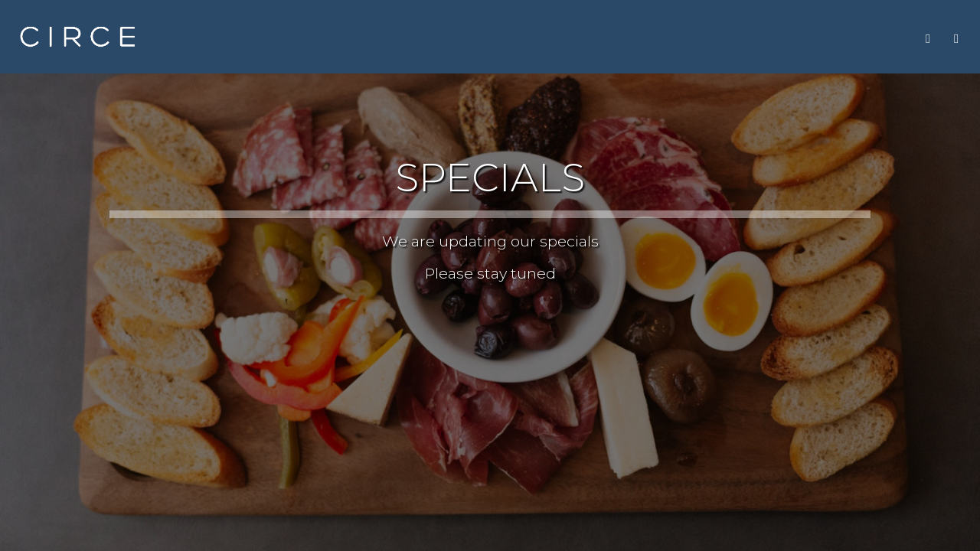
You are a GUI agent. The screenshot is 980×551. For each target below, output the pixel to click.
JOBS (718, 38)
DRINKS (540, 38)
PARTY (669, 38)
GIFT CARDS (868, 38)
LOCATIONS (783, 38)
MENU (483, 38)
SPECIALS (607, 38)
